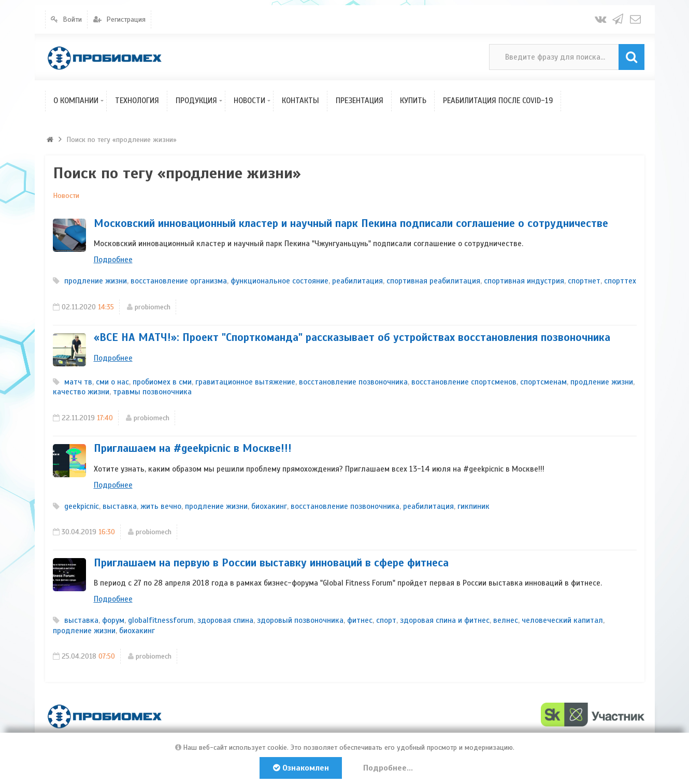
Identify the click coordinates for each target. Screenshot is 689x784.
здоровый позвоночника (300, 620)
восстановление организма (179, 281)
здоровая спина (225, 620)
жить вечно (161, 506)
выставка (120, 506)
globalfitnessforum (161, 620)
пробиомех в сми (162, 382)
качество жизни (81, 392)
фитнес (360, 620)
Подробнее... (389, 768)
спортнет (584, 281)
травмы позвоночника (152, 392)
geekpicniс (82, 506)
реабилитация (357, 281)
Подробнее (113, 260)
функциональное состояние (279, 281)
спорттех (620, 281)
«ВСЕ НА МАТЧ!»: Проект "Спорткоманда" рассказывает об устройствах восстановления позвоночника (352, 337)
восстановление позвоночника (353, 382)
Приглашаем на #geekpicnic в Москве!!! (193, 448)
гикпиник (473, 506)
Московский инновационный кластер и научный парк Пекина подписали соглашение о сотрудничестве (351, 223)
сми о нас (112, 382)
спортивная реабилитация (433, 281)
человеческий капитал (562, 620)
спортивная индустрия (524, 281)
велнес (506, 620)
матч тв (78, 382)
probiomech (153, 307)
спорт (386, 620)
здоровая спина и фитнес (445, 620)
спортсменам (543, 382)
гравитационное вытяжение (245, 382)
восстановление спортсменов (464, 382)
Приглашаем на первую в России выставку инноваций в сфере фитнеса (271, 563)
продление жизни (96, 281)
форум (113, 620)
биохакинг (269, 506)
